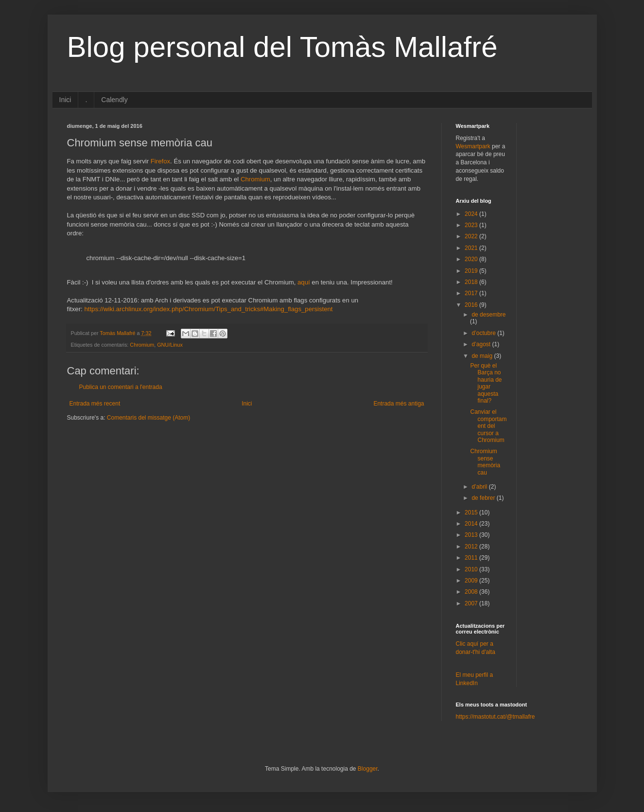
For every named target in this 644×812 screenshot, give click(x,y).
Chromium (255, 179)
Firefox (160, 161)
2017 (472, 293)
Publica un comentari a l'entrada (121, 387)
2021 (472, 248)
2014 (472, 524)
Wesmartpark (473, 146)
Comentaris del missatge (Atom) (148, 418)
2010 (472, 569)
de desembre (488, 315)
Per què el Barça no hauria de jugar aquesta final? (486, 383)
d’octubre (484, 333)
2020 (472, 259)
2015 (472, 512)
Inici (65, 100)
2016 (472, 305)
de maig (483, 356)
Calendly (114, 100)
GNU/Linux (170, 345)
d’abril (480, 487)
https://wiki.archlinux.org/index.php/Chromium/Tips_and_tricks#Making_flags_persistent (208, 309)
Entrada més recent (95, 404)
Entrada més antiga (399, 404)
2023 (472, 225)
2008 (472, 592)
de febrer (484, 498)
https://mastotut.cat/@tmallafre (496, 717)
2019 (472, 271)
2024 (472, 214)
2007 (472, 603)
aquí (304, 282)
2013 (472, 535)
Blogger (368, 769)
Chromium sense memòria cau (485, 462)
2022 (472, 236)
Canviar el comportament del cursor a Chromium (488, 426)
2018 (472, 282)
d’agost (482, 344)
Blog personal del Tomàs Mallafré (282, 47)
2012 (472, 547)
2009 (472, 581)
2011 (472, 558)
